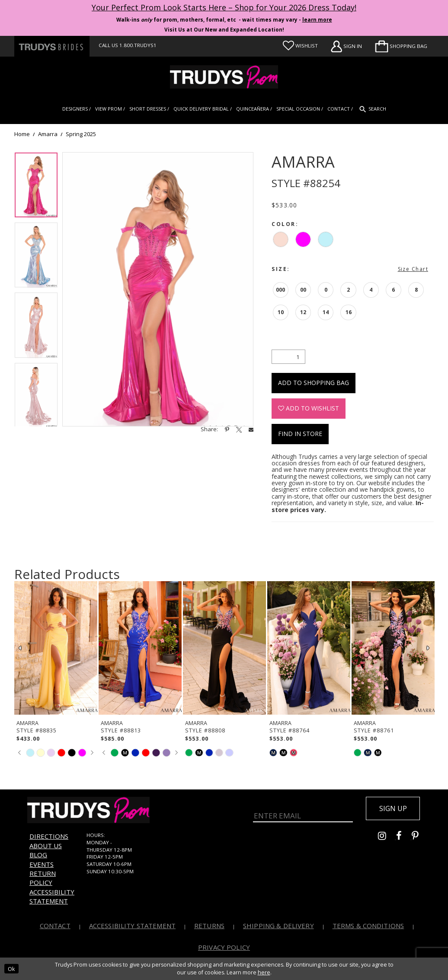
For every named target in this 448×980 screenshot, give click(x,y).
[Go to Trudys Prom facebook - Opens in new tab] (404, 837)
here (264, 972)
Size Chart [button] (413, 269)
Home (22, 134)
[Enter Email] (303, 814)
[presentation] (56, 648)
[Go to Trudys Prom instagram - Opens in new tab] (387, 837)
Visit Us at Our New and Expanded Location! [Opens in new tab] (224, 30)
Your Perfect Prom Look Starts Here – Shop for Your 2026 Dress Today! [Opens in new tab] (224, 7)
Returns (209, 926)
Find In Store (300, 434)
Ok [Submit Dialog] (11, 969)
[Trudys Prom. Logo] (224, 77)
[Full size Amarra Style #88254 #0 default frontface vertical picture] (158, 290)
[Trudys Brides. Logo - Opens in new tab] (52, 46)
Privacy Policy (224, 947)
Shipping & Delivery (278, 926)
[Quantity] (288, 357)
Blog (38, 855)
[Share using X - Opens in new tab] (239, 430)
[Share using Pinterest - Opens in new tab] (227, 430)
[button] (401, 46)
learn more (317, 20)
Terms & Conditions (368, 926)
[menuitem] (401, 46)
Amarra (48, 134)
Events (42, 864)
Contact (55, 926)
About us (46, 846)
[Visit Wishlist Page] (300, 46)
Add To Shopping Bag (314, 383)
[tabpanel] (36, 187)
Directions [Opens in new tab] (49, 836)
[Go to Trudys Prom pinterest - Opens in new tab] (419, 837)
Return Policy (43, 878)
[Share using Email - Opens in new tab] (251, 429)
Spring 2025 (81, 134)
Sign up (393, 808)
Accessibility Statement (52, 896)
